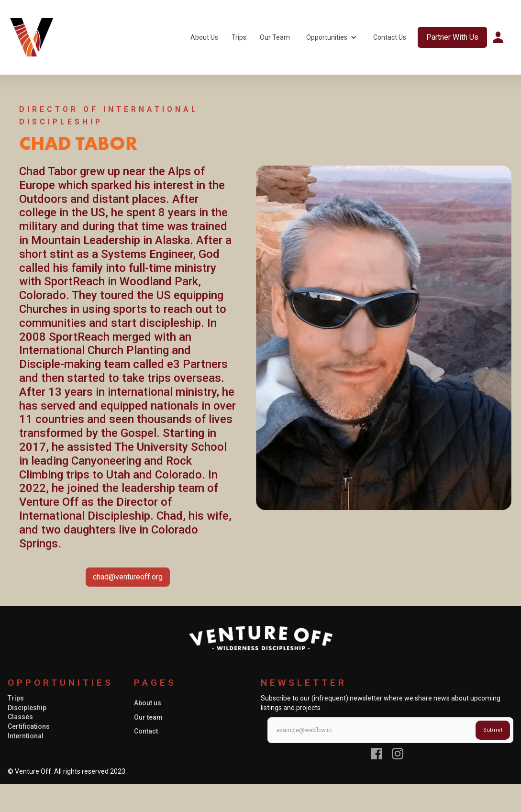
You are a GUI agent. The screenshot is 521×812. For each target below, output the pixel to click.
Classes (20, 717)
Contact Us (390, 37)
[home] (32, 37)
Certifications (29, 726)
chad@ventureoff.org (128, 577)
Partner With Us (452, 37)
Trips (239, 37)
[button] (332, 37)
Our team (148, 717)
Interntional (26, 736)
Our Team (275, 37)
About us (148, 703)
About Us (204, 37)
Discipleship (27, 708)
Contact (146, 731)
